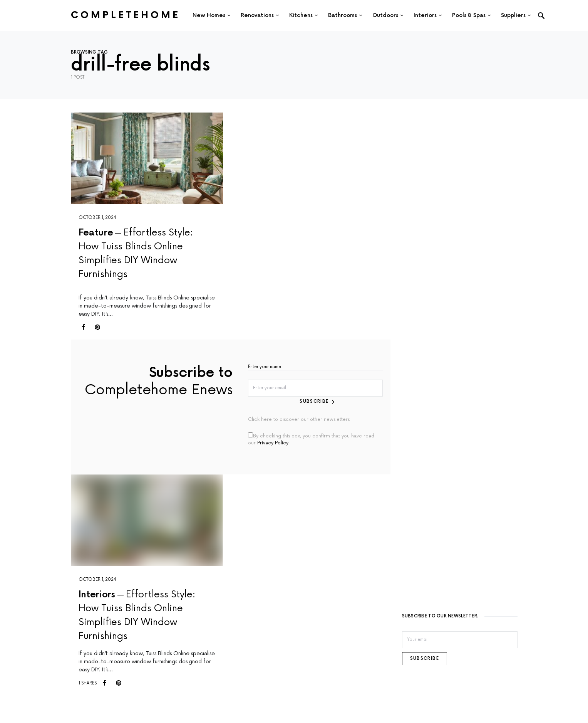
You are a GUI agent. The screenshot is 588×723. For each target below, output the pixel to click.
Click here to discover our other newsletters (299, 420)
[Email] (460, 640)
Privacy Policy (273, 443)
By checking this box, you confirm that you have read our (311, 439)
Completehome (126, 15)
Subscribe (314, 401)
